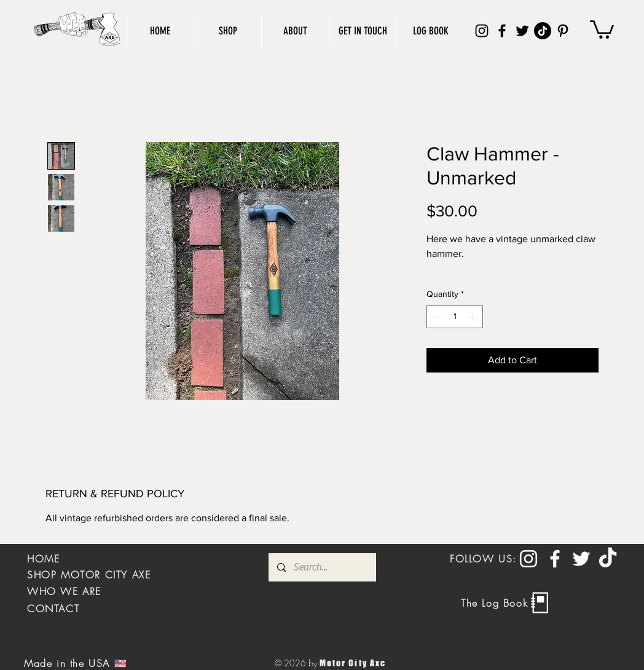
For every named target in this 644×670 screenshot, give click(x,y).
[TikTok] (543, 31)
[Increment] (473, 317)
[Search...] (322, 567)
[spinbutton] (455, 317)
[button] (602, 29)
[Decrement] (436, 317)
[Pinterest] (563, 31)
